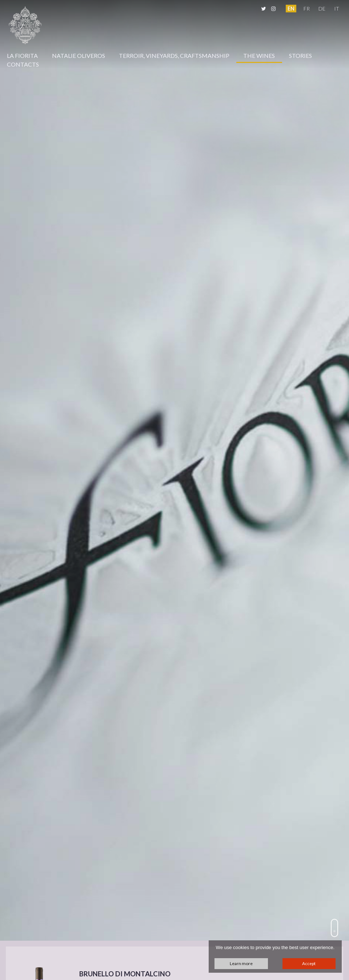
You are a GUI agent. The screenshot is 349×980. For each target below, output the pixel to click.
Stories (300, 55)
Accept (309, 963)
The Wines (259, 55)
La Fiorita (22, 55)
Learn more (241, 963)
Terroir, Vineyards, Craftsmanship (174, 55)
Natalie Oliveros (79, 55)
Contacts (23, 64)
